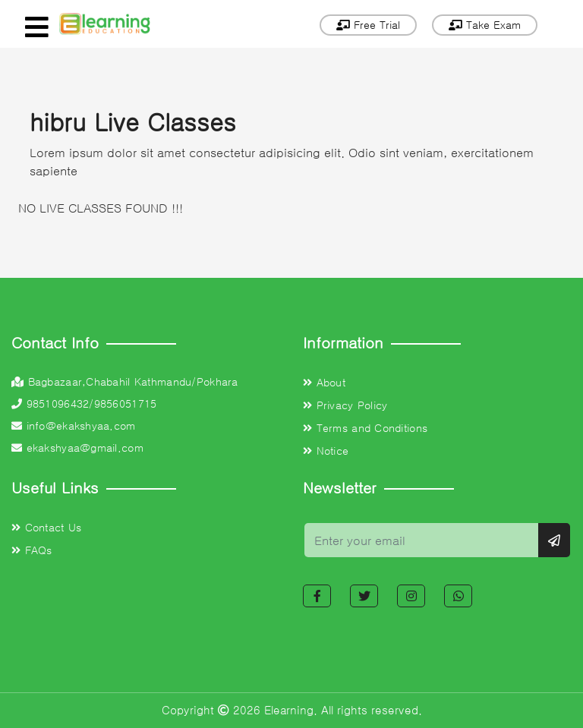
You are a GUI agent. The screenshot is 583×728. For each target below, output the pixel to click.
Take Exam (485, 25)
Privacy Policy (345, 405)
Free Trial (368, 25)
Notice (326, 451)
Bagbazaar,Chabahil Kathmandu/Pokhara (125, 382)
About (324, 383)
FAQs (32, 550)
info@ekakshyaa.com (74, 426)
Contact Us (46, 528)
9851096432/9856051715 (84, 404)
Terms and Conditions (365, 428)
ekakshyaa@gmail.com (77, 448)
